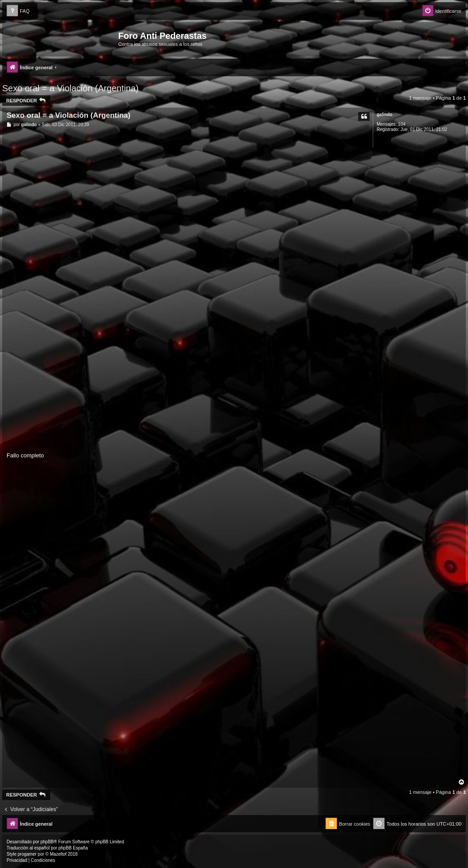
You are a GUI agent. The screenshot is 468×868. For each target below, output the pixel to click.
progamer (27, 854)
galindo (385, 114)
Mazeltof (58, 854)
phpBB (47, 842)
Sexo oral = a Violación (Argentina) (70, 88)
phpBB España (73, 848)
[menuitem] (18, 11)
